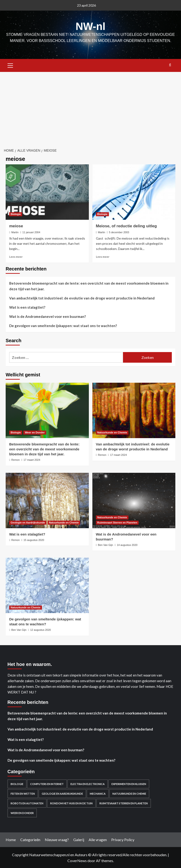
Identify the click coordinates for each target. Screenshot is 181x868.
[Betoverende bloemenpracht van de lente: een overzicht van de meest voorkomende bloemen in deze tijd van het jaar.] (47, 410)
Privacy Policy (123, 839)
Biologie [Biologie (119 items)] (17, 783)
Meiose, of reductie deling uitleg (126, 226)
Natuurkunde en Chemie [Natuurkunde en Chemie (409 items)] (129, 793)
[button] (10, 64)
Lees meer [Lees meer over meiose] (16, 256)
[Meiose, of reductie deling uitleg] (134, 192)
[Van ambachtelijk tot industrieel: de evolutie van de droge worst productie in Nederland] (134, 410)
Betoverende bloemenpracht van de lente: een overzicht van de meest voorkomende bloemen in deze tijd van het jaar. (89, 286)
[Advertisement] (90, 107)
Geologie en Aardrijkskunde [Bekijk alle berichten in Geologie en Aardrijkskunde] (28, 522)
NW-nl (90, 26)
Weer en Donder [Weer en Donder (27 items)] (22, 812)
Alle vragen (98, 839)
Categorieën (30, 839)
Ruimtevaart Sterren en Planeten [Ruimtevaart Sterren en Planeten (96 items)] (124, 803)
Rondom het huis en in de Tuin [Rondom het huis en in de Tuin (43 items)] (71, 803)
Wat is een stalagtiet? (27, 307)
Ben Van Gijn (106, 544)
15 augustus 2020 (34, 540)
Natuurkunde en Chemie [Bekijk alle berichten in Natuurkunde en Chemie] (112, 432)
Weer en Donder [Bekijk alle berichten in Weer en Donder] (35, 432)
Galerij (79, 839)
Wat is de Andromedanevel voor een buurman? (47, 316)
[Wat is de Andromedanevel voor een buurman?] (134, 500)
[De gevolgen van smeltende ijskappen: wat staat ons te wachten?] (47, 585)
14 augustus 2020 (127, 544)
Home (11, 839)
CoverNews (77, 860)
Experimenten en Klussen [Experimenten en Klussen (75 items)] (129, 783)
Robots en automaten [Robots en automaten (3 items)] (27, 803)
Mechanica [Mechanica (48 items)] (98, 793)
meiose (16, 226)
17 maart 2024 (32, 459)
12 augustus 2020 (40, 629)
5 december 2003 (119, 232)
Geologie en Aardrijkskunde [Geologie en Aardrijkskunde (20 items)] (62, 793)
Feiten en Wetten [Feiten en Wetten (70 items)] (23, 793)
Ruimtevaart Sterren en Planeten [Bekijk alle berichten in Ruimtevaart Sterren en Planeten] (117, 522)
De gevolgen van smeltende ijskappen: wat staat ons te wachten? (63, 325)
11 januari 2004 (31, 232)
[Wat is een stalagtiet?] (47, 500)
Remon (15, 459)
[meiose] (47, 192)
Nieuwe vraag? (57, 839)
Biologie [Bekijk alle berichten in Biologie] (16, 214)
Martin (15, 232)
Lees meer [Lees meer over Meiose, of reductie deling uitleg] (103, 256)
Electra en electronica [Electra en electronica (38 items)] (88, 783)
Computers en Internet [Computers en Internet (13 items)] (47, 783)
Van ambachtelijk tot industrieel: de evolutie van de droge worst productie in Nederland (82, 298)
